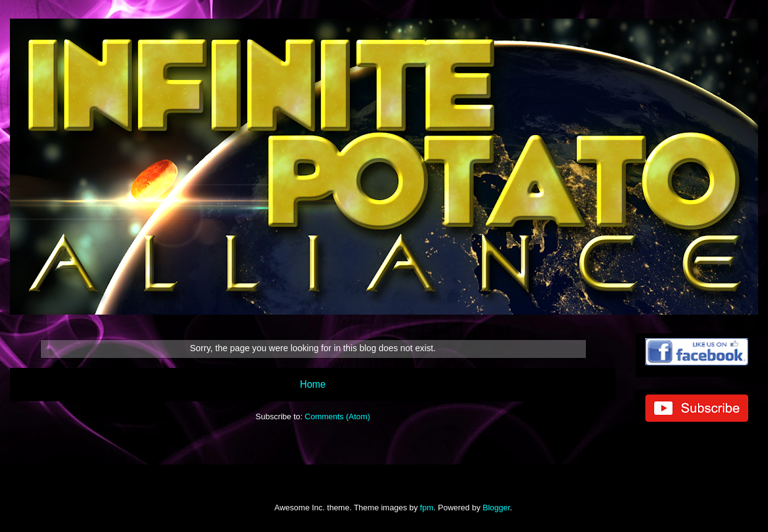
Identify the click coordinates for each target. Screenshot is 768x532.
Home (313, 384)
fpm (427, 508)
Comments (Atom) (337, 416)
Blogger (496, 508)
